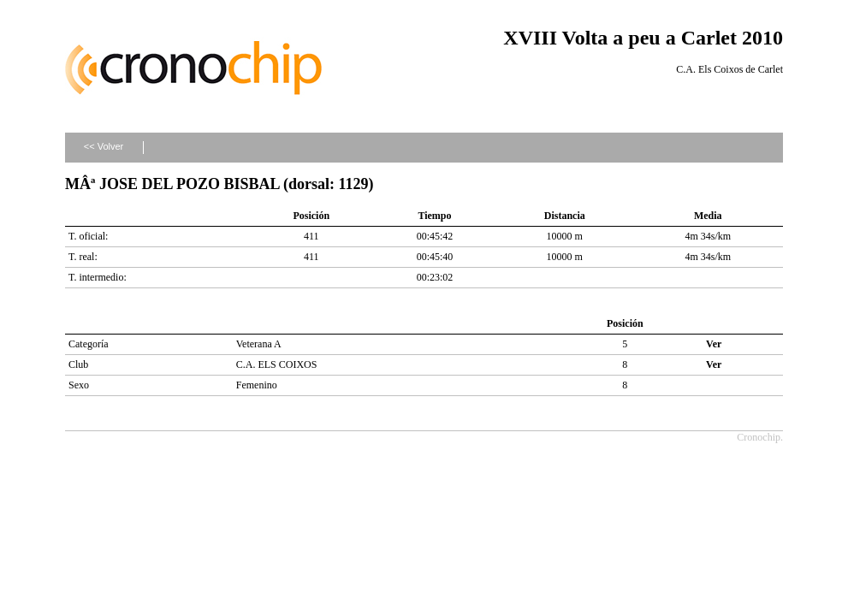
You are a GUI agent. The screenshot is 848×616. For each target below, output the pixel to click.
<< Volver (104, 146)
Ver (714, 344)
